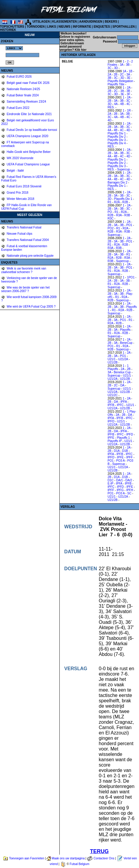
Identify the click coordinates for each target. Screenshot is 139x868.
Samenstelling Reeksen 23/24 (26, 102)
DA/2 (129, 480)
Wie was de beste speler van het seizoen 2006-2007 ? (25, 289)
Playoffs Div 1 (117, 133)
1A (124, 71)
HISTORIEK (8, 30)
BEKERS (111, 22)
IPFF (129, 457)
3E (129, 78)
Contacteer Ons (104, 858)
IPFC (120, 405)
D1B (125, 451)
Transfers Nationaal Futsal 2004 (27, 240)
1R (129, 111)
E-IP (110, 484)
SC (129, 493)
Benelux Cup (122, 372)
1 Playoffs (118, 367)
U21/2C (113, 395)
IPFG (120, 490)
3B (128, 65)
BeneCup (126, 343)
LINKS (52, 27)
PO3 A (120, 461)
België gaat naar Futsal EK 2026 (28, 83)
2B (116, 75)
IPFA (124, 402)
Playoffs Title (116, 84)
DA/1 (119, 480)
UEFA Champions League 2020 (27, 136)
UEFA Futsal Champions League (28, 164)
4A (116, 104)
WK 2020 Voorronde (20, 158)
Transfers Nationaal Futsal (24, 227)
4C (128, 104)
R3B (127, 215)
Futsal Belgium (80, 864)
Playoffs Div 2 (117, 137)
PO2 (110, 228)
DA (122, 385)
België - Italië (15, 171)
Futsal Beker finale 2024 (22, 95)
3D (116, 68)
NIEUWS (64, 27)
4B (122, 104)
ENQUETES (102, 27)
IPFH (130, 490)
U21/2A (123, 359)
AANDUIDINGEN (91, 22)
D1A (117, 451)
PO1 (129, 225)
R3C (110, 218)
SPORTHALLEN (124, 27)
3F (129, 94)
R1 (109, 202)
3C (109, 68)
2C (122, 75)
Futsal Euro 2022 (18, 108)
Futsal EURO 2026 (19, 77)
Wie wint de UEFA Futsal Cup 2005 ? (31, 307)
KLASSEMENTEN (65, 22)
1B (131, 71)
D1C (110, 480)
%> (14, 48)
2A (109, 75)
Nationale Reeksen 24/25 (23, 89)
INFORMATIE (82, 27)
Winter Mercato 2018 (20, 199)
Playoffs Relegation (120, 81)
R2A (117, 202)
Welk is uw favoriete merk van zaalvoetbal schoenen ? (24, 270)
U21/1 (112, 359)
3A (121, 65)
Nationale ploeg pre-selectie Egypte (30, 256)
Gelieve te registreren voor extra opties (75, 38)
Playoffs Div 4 (117, 143)
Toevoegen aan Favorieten (26, 858)
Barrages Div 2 (117, 182)
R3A (119, 215)
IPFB (111, 405)
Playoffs (125, 330)
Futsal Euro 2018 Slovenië (24, 186)
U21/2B (112, 362)
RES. (111, 107)
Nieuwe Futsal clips (19, 234)
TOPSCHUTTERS (12, 27)
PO (110, 212)
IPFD (111, 421)
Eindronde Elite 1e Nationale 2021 (29, 114)
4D (109, 120)
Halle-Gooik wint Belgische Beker (28, 152)
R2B (125, 202)
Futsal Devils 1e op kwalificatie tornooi (31, 130)
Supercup (124, 169)
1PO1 (131, 277)
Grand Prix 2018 (17, 193)
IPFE (111, 438)
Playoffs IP (114, 441)
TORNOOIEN (36, 27)
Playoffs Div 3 (117, 140)
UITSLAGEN (41, 22)
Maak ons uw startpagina (68, 858)
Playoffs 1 (123, 438)
